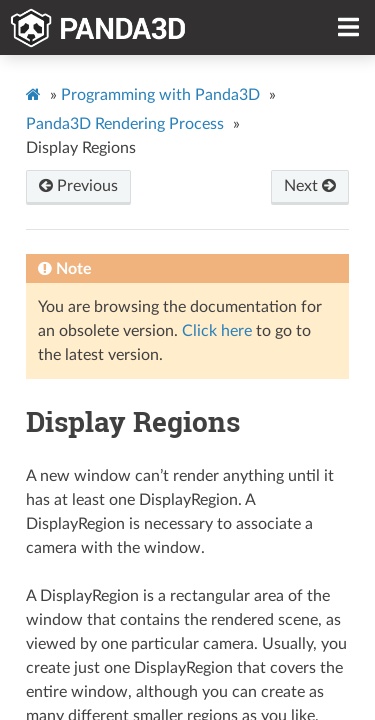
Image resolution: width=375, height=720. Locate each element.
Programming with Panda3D (160, 95)
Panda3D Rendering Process (125, 124)
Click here (217, 331)
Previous (78, 186)
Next (310, 186)
